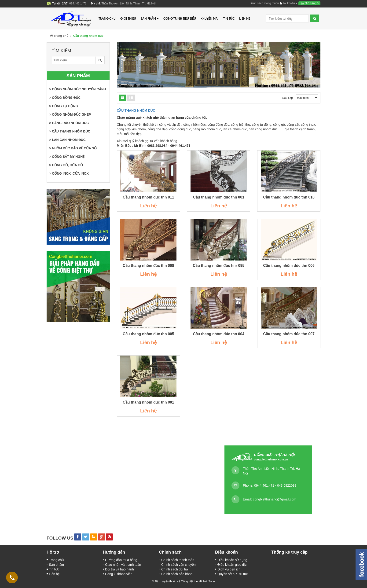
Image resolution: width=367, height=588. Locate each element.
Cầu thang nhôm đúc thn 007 (289, 334)
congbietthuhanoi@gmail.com (274, 499)
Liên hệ (54, 574)
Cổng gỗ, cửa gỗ (66, 165)
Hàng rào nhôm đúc (69, 123)
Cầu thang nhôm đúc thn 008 (148, 266)
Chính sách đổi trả (175, 569)
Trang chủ (107, 18)
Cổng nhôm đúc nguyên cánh (78, 89)
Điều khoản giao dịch (233, 565)
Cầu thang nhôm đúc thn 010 (289, 197)
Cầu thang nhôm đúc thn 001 (219, 197)
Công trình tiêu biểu (180, 18)
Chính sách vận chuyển (178, 565)
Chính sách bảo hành (177, 574)
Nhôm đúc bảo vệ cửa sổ (73, 148)
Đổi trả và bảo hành (119, 569)
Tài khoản (289, 3)
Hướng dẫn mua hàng (121, 560)
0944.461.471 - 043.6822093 (275, 485)
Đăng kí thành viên (119, 574)
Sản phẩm (150, 19)
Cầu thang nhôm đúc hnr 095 (219, 266)
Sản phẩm (56, 565)
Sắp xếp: (288, 98)
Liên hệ (245, 18)
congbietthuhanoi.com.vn (271, 459)
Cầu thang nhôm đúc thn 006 (289, 266)
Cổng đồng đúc (65, 98)
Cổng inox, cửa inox (69, 173)
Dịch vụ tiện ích (229, 569)
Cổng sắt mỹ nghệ (67, 157)
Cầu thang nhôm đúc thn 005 (148, 334)
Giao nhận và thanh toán (123, 565)
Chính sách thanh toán (178, 560)
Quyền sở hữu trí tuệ (233, 574)
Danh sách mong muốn (264, 3)
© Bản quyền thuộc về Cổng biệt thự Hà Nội (180, 581)
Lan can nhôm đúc (67, 140)
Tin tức (229, 18)
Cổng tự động (64, 106)
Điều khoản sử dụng (232, 560)
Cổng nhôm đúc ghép (70, 114)
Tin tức (54, 569)
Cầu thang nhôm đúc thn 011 (148, 197)
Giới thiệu (128, 18)
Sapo (212, 581)
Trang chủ (56, 560)
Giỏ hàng (309, 3)
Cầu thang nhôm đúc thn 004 (219, 334)
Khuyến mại (210, 18)
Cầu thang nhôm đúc (70, 131)
